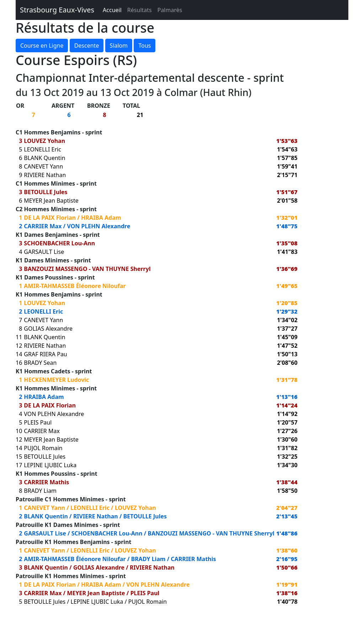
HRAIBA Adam (101, 218)
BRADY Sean (40, 363)
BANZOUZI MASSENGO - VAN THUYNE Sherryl (87, 269)
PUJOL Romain (43, 448)
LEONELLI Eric (42, 149)
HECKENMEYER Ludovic (56, 380)
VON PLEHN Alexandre (98, 226)
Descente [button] (87, 46)
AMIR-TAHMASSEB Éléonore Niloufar (75, 286)
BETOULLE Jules (45, 192)
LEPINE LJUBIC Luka (50, 465)
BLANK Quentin (44, 158)
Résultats (140, 10)
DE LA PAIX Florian (50, 218)
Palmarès (170, 10)
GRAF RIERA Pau (45, 354)
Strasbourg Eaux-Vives (57, 10)
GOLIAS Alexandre (48, 329)
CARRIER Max (43, 226)
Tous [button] (144, 46)
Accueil (112, 10)
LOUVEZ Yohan (44, 141)
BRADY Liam (40, 491)
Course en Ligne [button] (42, 46)
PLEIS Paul (38, 422)
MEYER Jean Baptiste (51, 201)
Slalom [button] (119, 46)
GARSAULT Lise (44, 252)
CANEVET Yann (43, 166)
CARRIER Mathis (46, 482)
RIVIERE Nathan (45, 175)
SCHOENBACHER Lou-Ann (59, 243)
